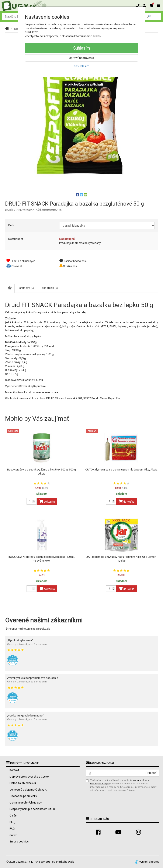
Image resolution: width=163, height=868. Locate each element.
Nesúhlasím (81, 66)
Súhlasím (82, 48)
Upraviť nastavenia (81, 58)
